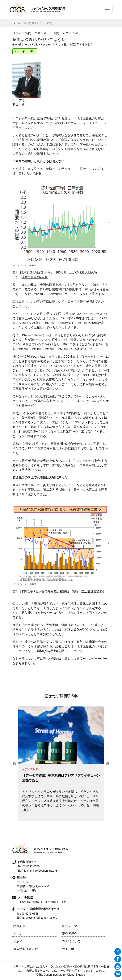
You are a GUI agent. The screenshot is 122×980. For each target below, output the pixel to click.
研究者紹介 (69, 934)
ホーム (16, 23)
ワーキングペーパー (93, 659)
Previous (14, 764)
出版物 (18, 941)
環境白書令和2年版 (35, 277)
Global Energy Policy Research (33, 44)
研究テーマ (69, 926)
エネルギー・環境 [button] (25, 51)
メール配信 (25, 897)
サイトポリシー (73, 949)
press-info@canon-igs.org (41, 918)
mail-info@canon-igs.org (42, 871)
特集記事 (19, 926)
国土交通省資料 (92, 591)
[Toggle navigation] (107, 10)
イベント (19, 934)
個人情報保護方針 (26, 949)
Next (108, 764)
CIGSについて (71, 941)
